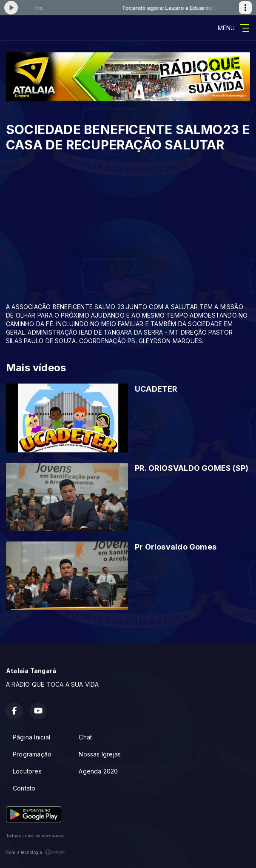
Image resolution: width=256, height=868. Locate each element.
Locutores (27, 771)
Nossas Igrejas (100, 754)
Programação (32, 754)
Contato (24, 788)
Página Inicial (31, 737)
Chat (85, 737)
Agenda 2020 (98, 771)
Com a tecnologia (36, 852)
